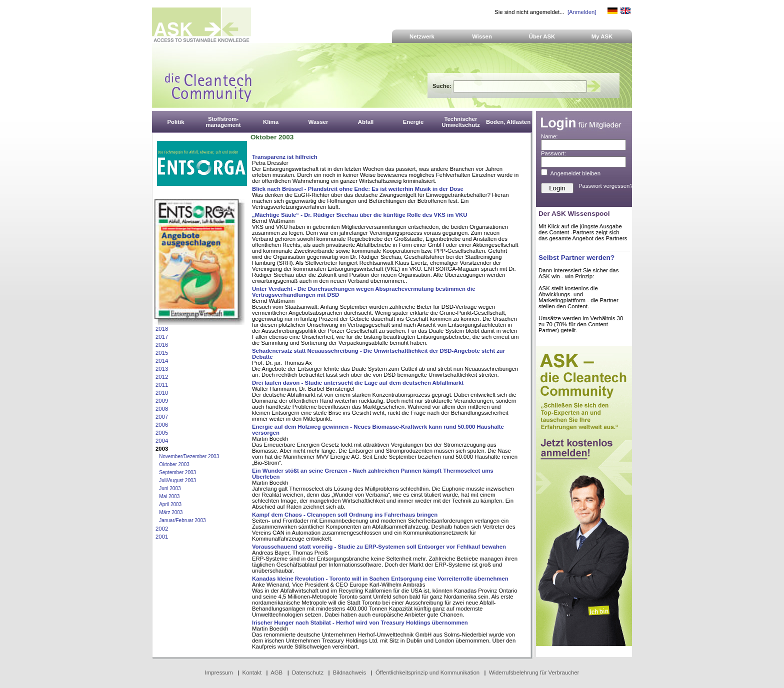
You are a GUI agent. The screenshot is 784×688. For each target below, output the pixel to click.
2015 (162, 353)
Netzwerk (422, 36)
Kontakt (252, 673)
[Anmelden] (582, 12)
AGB (276, 673)
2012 (162, 377)
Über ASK (542, 36)
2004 (162, 441)
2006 (162, 425)
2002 (162, 529)
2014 (162, 361)
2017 (162, 337)
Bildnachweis (349, 673)
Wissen (482, 36)
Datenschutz (308, 673)
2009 (162, 401)
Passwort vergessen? (606, 186)
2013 (162, 369)
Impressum (219, 673)
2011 (162, 385)
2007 (162, 417)
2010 (162, 393)
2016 (162, 345)
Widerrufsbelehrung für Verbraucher (534, 673)
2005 (162, 433)
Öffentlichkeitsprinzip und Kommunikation (427, 673)
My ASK (602, 36)
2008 (162, 409)
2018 (162, 329)
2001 (162, 537)
